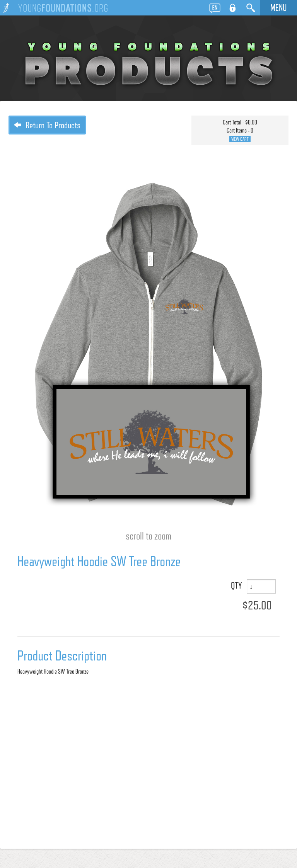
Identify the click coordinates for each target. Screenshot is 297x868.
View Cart (240, 139)
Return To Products (47, 125)
